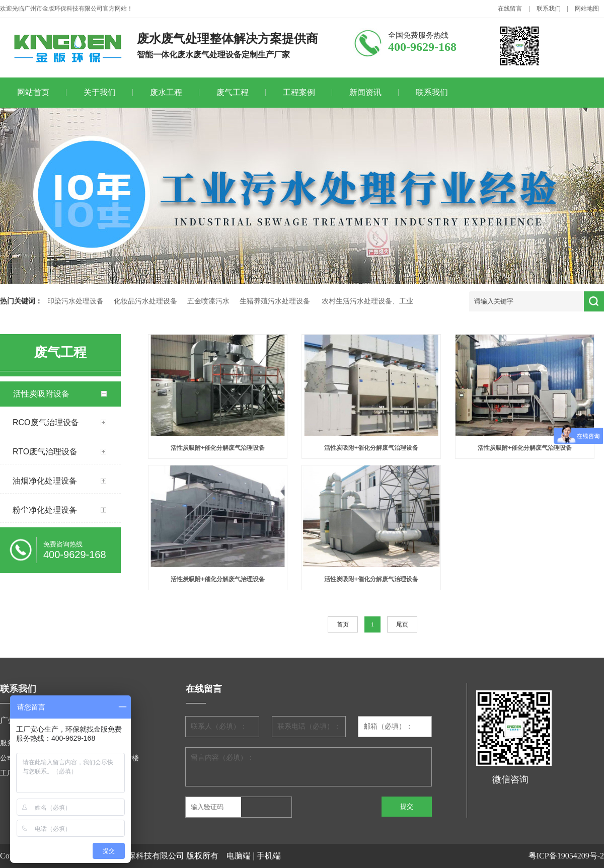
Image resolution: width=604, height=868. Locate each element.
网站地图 (587, 9)
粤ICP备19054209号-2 (566, 856)
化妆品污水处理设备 (145, 301)
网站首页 (33, 92)
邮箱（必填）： (388, 726)
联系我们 (549, 9)
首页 (343, 624)
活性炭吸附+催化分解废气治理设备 (218, 448)
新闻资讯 (365, 92)
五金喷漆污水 (208, 301)
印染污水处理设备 (75, 301)
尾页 (402, 624)
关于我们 (100, 92)
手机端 (269, 856)
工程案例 (299, 92)
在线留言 (510, 9)
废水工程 (166, 92)
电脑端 (239, 856)
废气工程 (233, 92)
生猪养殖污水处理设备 (275, 301)
